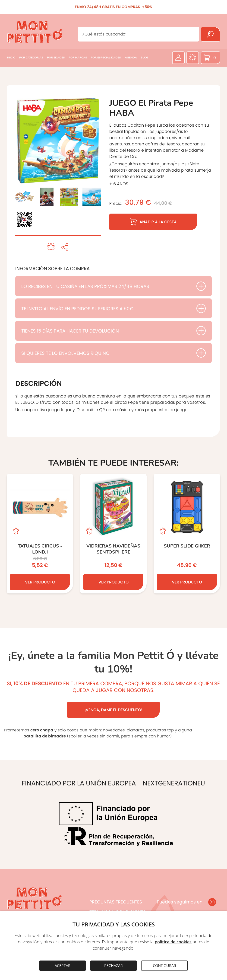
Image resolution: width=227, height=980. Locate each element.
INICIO (11, 58)
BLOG (144, 58)
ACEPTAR (63, 966)
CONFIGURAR (164, 966)
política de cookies (173, 942)
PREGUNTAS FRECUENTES (116, 902)
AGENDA (131, 58)
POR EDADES (56, 58)
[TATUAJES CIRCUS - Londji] (40, 534)
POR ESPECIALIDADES (106, 58)
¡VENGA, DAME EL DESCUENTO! (113, 710)
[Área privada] (178, 58)
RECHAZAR (113, 966)
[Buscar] (211, 34)
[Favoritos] (193, 58)
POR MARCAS (78, 58)
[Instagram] (212, 902)
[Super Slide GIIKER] (187, 534)
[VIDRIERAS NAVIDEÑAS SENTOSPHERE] (113, 534)
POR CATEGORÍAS (31, 58)
